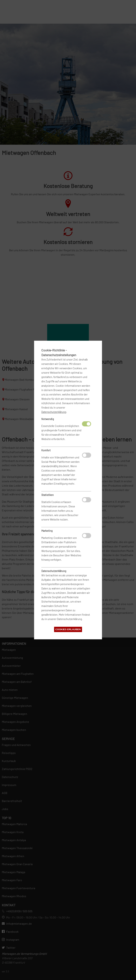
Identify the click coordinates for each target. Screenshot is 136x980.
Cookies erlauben (68, 629)
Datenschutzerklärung (54, 412)
